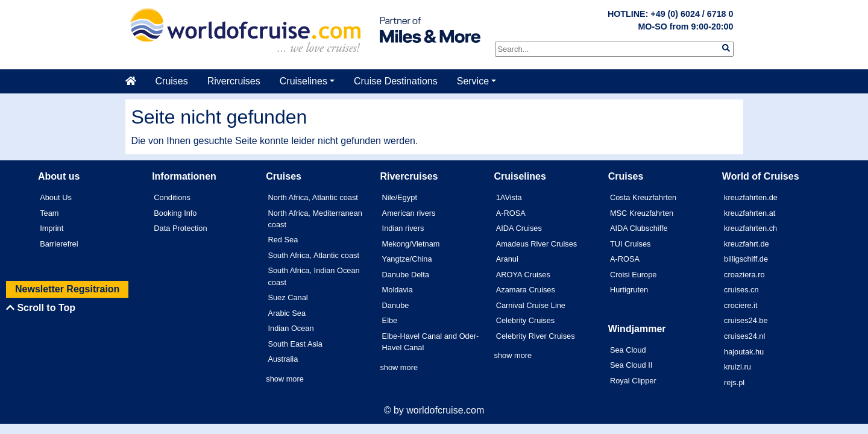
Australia (283, 359)
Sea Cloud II (631, 365)
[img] (726, 48)
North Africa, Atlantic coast (313, 197)
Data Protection (180, 228)
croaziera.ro (744, 275)
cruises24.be (746, 320)
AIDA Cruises (519, 228)
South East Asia (295, 344)
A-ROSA (511, 213)
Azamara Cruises (526, 290)
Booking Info (175, 213)
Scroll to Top (41, 308)
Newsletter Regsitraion (67, 289)
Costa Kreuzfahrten (643, 197)
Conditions (172, 197)
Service (473, 81)
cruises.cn (741, 290)
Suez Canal (288, 297)
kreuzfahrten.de (751, 197)
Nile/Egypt (400, 197)
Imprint (52, 228)
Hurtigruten (629, 290)
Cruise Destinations (396, 81)
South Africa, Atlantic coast (313, 255)
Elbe (390, 320)
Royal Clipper (633, 381)
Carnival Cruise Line (531, 305)
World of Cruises (761, 176)
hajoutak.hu (744, 352)
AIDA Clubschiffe (639, 228)
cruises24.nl (744, 336)
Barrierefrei (59, 244)
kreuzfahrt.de (747, 244)
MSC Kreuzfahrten (642, 213)
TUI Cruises (631, 244)
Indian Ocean (291, 328)
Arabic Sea (287, 313)
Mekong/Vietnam (411, 244)
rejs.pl (734, 382)
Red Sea (283, 240)
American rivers (409, 213)
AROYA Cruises (523, 275)
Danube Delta (406, 275)
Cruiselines (303, 81)
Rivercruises (234, 81)
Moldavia (398, 290)
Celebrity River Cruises (536, 336)
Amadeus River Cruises (536, 244)
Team (49, 213)
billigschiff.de (746, 259)
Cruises (172, 81)
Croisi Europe (634, 275)
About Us (56, 197)
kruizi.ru (737, 367)
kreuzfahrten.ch (750, 228)
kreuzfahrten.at (750, 213)
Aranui (507, 259)
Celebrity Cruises (525, 320)
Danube (396, 305)
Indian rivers (403, 228)
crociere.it (741, 305)
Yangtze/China (407, 259)
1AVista (509, 197)
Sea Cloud (628, 350)
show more (285, 379)
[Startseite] (136, 81)
